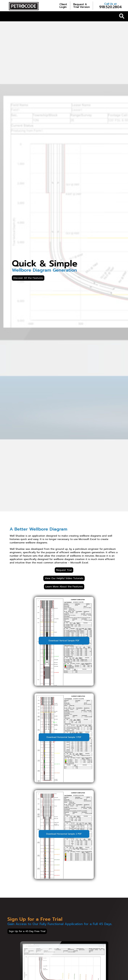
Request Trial (64, 570)
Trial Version (82, 6)
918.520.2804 (110, 6)
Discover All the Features (28, 278)
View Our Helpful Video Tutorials (64, 578)
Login (63, 6)
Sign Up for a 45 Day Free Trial (27, 931)
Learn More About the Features (64, 587)
